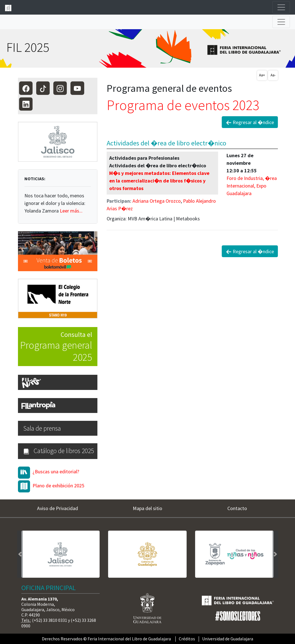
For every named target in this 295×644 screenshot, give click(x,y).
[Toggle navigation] (281, 7)
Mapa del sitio (147, 508)
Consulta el (55, 347)
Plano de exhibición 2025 (58, 486)
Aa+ (262, 75)
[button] (20, 554)
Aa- (273, 75)
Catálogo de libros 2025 (59, 451)
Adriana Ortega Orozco (157, 201)
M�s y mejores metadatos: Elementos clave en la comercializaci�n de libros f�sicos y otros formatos (159, 181)
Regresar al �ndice (250, 122)
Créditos (187, 639)
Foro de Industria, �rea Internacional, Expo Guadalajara (252, 186)
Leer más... (71, 211)
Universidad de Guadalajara (228, 639)
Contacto (237, 508)
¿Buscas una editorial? (56, 471)
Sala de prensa (42, 428)
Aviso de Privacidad (58, 508)
